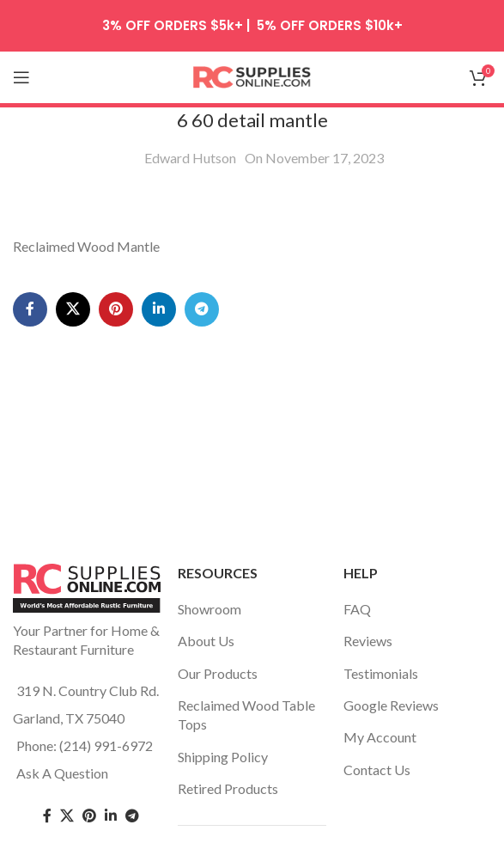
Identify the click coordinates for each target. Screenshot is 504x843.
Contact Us (377, 770)
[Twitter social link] (67, 816)
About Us (206, 641)
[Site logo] (252, 75)
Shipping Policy (223, 757)
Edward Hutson (190, 158)
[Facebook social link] (30, 309)
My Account (380, 737)
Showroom (209, 609)
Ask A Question (62, 773)
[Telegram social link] (202, 309)
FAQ (357, 609)
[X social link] (73, 309)
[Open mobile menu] (21, 77)
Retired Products (228, 788)
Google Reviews (391, 705)
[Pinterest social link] (116, 309)
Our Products (218, 673)
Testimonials (381, 673)
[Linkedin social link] (159, 309)
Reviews (368, 641)
